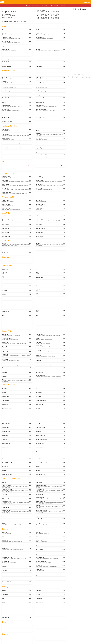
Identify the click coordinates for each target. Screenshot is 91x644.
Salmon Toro (17, 303)
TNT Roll (17, 525)
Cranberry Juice (17, 594)
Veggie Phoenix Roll (50, 376)
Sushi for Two (17, 541)
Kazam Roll (50, 351)
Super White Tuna (17, 307)
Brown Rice (50, 626)
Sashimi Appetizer (17, 139)
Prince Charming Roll (50, 503)
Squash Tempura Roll (50, 435)
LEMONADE (50, 610)
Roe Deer (50, 507)
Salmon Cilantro (17, 143)
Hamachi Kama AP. (50, 83)
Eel (17, 277)
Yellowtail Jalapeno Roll (50, 463)
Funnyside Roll (50, 372)
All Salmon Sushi (17, 575)
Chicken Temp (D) (17, 201)
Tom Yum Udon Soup (50, 229)
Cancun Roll (50, 339)
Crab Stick (17, 273)
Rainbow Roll (50, 364)
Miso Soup (50, 30)
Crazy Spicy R (50, 483)
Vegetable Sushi (50, 566)
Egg (50, 273)
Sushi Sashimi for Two (17, 558)
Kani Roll (50, 412)
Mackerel (50, 286)
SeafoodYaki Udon (17, 221)
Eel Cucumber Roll (17, 408)
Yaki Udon (17, 217)
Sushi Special (50, 553)
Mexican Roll (17, 360)
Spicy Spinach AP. (50, 98)
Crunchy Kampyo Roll (17, 339)
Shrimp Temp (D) (17, 205)
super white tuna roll (50, 474)
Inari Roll (50, 471)
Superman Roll (50, 368)
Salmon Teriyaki (50, 181)
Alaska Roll (17, 389)
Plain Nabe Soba (50, 236)
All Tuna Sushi (50, 570)
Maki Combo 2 (17, 533)
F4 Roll (17, 381)
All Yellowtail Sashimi (17, 582)
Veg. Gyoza (50, 87)
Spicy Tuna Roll (17, 428)
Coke (17, 598)
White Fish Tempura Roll (17, 463)
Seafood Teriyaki (50, 185)
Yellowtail (50, 319)
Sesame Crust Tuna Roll (50, 511)
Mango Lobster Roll (17, 503)
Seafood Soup (50, 34)
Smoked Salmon (17, 311)
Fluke (17, 281)
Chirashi (17, 537)
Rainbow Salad (50, 58)
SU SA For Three (50, 537)
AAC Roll (17, 393)
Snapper (50, 307)
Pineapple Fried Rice (50, 248)
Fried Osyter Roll (17, 412)
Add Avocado (50, 66)
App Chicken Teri (17, 118)
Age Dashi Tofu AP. (17, 74)
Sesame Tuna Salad (17, 66)
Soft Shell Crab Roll (50, 428)
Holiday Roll (17, 352)
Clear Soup (17, 30)
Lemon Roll (50, 356)
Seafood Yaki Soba (50, 221)
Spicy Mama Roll (17, 511)
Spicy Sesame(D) (17, 169)
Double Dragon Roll (17, 487)
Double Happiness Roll (50, 487)
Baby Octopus (17, 130)
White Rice (17, 626)
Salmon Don (17, 554)
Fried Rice (50, 245)
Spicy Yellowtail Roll (50, 451)
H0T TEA (17, 610)
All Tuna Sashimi (17, 578)
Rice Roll (17, 471)
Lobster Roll (17, 356)
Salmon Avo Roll (17, 432)
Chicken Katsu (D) (50, 209)
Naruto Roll (50, 361)
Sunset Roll (17, 368)
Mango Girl (50, 134)
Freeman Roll (17, 347)
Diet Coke (50, 594)
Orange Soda (50, 598)
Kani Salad (17, 58)
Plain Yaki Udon (17, 232)
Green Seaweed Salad (50, 54)
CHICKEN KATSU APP (17, 122)
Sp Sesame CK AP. (50, 102)
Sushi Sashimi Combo (50, 545)
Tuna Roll (17, 459)
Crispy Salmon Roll (50, 525)
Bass (50, 269)
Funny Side (17, 494)
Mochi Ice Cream (17, 642)
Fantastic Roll (50, 347)
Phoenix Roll (17, 364)
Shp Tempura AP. (17, 106)
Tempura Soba (50, 225)
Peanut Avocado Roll (50, 420)
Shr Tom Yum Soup (50, 38)
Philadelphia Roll (17, 424)
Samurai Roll (17, 516)
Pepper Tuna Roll (50, 424)
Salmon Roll (50, 432)
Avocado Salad (17, 50)
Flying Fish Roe (50, 277)
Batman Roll (17, 335)
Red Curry (17, 165)
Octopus (50, 290)
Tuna (50, 315)
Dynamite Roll (17, 343)
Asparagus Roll (17, 396)
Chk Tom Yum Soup (17, 38)
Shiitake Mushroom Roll (50, 439)
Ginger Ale (50, 590)
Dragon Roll (50, 343)
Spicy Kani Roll (17, 439)
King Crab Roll (17, 416)
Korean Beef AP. (17, 94)
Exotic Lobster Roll (50, 490)
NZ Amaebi (17, 290)
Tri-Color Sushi (17, 562)
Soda (50, 606)
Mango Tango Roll (50, 498)
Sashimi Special (17, 549)
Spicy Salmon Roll (17, 443)
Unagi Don (17, 571)
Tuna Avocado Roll (50, 455)
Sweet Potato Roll (50, 447)
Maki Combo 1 (50, 533)
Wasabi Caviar (50, 323)
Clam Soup (17, 34)
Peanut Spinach (17, 114)
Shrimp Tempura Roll (17, 451)
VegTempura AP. (17, 110)
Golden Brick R (17, 499)
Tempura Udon (17, 225)
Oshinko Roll (17, 420)
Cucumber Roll (17, 400)
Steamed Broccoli (50, 118)
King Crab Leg (17, 286)
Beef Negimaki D (50, 177)
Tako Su (50, 143)
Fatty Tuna (50, 282)
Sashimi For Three (17, 545)
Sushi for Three (50, 550)
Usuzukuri (17, 157)
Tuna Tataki (50, 151)
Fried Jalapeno (17, 135)
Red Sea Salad (17, 62)
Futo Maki (17, 377)
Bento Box (17, 261)
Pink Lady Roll (17, 508)
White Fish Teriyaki (17, 193)
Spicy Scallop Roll (17, 435)
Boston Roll (50, 396)
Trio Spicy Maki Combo (50, 562)
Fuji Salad (50, 50)
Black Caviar (17, 269)
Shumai (17, 102)
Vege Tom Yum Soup (17, 42)
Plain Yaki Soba (50, 232)
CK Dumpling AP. (50, 78)
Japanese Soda (50, 602)
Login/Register (86, 3)
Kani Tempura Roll (50, 416)
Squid (50, 294)
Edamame (17, 82)
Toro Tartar (17, 152)
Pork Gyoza (17, 91)
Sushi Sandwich (50, 515)
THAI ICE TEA (50, 614)
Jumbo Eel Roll (50, 494)
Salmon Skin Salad (50, 62)
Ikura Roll (50, 467)
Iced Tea (17, 590)
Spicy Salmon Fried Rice (17, 249)
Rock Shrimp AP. (17, 98)
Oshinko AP (50, 114)
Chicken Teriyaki (17, 177)
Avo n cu (50, 389)
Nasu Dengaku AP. (50, 94)
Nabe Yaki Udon (17, 229)
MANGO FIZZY (17, 614)
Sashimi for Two (50, 541)
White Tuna (17, 319)
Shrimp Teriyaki (17, 185)
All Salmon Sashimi (50, 578)
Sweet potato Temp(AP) (50, 110)
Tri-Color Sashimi (50, 558)
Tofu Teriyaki (17, 189)
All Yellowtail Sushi (50, 575)
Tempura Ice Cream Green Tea (17, 638)
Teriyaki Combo (50, 189)
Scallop (50, 311)
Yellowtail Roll (17, 467)
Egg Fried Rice (17, 253)
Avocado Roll (50, 393)
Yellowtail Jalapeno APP (50, 156)
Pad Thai (17, 245)
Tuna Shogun (50, 148)
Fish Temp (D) (50, 201)
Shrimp (17, 299)
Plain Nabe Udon (17, 236)
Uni (17, 327)
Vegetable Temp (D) (50, 205)
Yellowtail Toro (17, 323)
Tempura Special (17, 209)
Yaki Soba (50, 217)
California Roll (17, 404)
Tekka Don (17, 566)
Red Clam (17, 295)
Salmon (50, 299)
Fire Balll (50, 130)
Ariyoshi (17, 483)
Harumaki (17, 87)
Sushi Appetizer (50, 139)
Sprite (17, 602)
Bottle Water (17, 606)
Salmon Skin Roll (50, 443)
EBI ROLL (50, 408)
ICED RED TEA (17, 618)
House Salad (17, 54)
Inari (17, 315)
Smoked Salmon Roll (17, 474)
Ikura (50, 303)
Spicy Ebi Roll (17, 447)
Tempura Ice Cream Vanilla (50, 638)
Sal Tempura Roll (17, 455)
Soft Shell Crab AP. (50, 106)
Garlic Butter (50, 165)
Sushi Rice (17, 630)
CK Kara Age (17, 78)
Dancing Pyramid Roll (17, 490)
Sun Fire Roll (50, 520)
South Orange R (17, 521)
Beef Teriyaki (17, 181)
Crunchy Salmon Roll (50, 335)
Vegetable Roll (50, 459)
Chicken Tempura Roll (50, 400)
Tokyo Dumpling (17, 147)
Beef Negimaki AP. (50, 74)
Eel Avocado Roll (50, 404)
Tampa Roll (17, 372)
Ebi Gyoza (50, 91)
